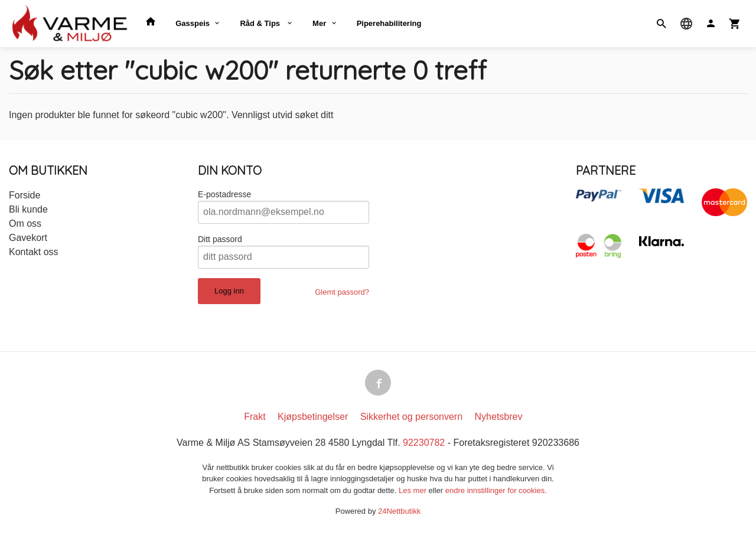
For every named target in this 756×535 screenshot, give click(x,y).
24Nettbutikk (399, 511)
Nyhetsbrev (499, 417)
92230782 (424, 443)
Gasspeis (193, 23)
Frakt (255, 417)
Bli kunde (28, 209)
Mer (319, 23)
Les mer (414, 490)
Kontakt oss (34, 252)
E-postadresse (224, 194)
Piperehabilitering (389, 23)
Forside (25, 195)
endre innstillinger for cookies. (496, 490)
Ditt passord (220, 239)
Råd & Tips (261, 23)
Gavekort (28, 238)
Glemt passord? (342, 292)
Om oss (25, 224)
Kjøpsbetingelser (313, 417)
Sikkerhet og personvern (411, 417)
